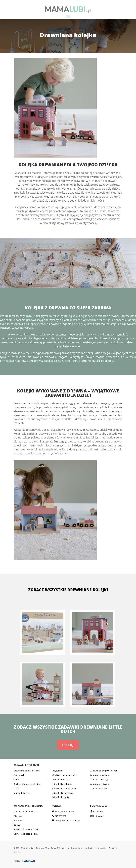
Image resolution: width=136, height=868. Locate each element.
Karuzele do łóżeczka (24, 812)
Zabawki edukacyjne (100, 779)
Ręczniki (18, 820)
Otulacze (18, 816)
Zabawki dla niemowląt (63, 793)
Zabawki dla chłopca (62, 784)
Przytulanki (57, 771)
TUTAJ (68, 745)
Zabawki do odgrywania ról (103, 771)
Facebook (98, 812)
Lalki (16, 788)
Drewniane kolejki (61, 779)
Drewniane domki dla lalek (27, 771)
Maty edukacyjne (22, 793)
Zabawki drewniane (100, 775)
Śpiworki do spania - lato (26, 829)
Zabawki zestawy (98, 788)
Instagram (98, 816)
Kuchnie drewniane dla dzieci (28, 784)
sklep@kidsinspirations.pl (67, 820)
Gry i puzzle (19, 775)
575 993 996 (61, 816)
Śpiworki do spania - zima (26, 834)
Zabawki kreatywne (100, 784)
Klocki (17, 779)
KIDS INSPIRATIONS (65, 812)
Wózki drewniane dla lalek (65, 775)
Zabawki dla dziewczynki (64, 788)
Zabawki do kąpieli (61, 797)
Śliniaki (17, 825)
